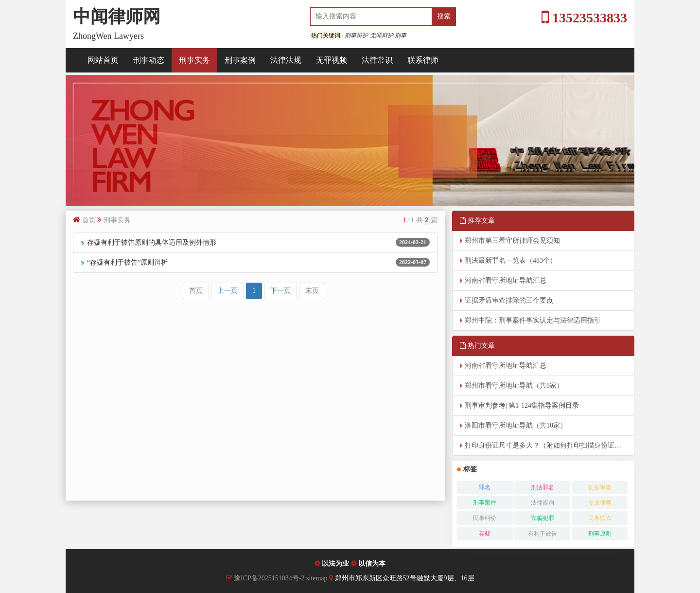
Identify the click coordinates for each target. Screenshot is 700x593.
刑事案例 (240, 60)
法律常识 (377, 60)
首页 (89, 220)
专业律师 (600, 503)
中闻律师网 (117, 17)
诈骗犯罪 (542, 518)
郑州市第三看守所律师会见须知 (512, 241)
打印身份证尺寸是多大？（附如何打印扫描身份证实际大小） (550, 445)
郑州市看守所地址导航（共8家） (514, 386)
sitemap (318, 578)
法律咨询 (542, 503)
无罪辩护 (382, 36)
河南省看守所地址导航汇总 (506, 280)
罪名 (485, 487)
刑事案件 (485, 503)
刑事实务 (194, 60)
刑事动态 (149, 60)
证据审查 (600, 487)
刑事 (401, 36)
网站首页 (103, 60)
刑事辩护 (356, 36)
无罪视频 (332, 60)
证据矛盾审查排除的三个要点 (509, 300)
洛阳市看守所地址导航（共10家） (516, 425)
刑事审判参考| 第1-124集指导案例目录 (522, 405)
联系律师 (423, 60)
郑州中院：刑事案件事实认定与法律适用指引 (533, 320)
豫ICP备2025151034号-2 (269, 578)
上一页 (227, 291)
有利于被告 (542, 534)
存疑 (485, 534)
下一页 (280, 291)
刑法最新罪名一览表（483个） (511, 261)
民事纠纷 (485, 518)
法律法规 (286, 60)
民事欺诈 (600, 518)
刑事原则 (600, 534)
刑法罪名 (542, 487)
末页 (312, 291)
